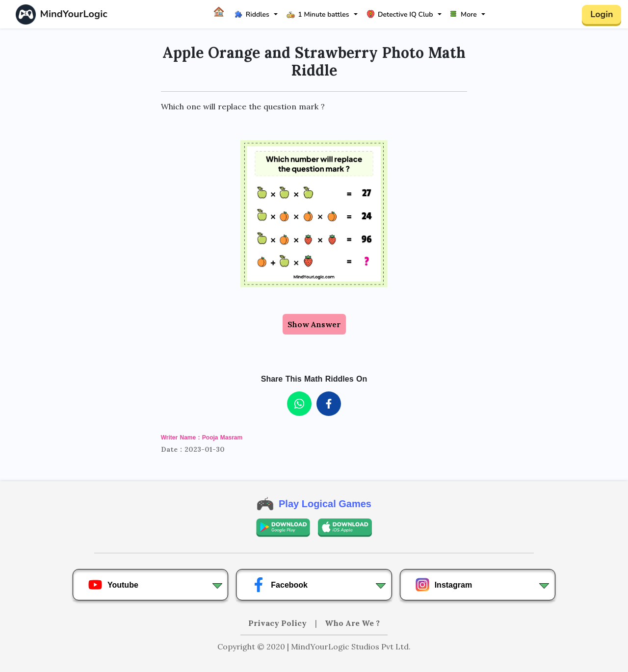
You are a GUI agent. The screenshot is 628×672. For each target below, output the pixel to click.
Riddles (252, 14)
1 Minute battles (318, 14)
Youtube (113, 585)
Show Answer (314, 324)
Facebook (279, 585)
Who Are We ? (352, 623)
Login (602, 14)
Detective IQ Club (400, 14)
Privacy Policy (278, 623)
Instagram (444, 585)
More (464, 14)
